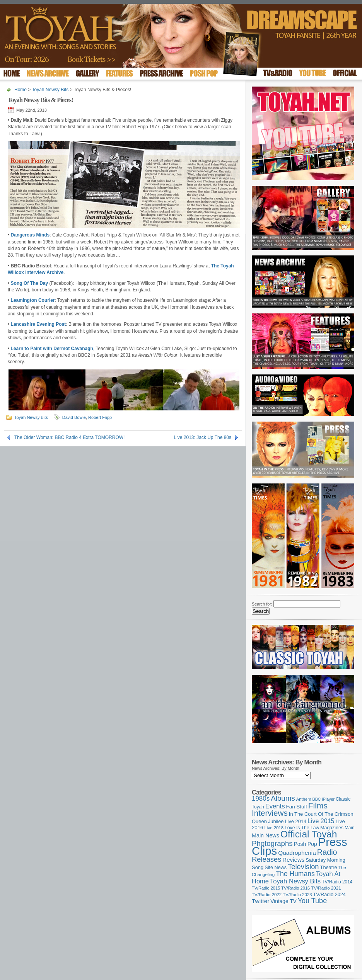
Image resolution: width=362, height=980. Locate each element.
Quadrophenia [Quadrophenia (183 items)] (297, 853)
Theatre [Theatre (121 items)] (329, 867)
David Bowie (74, 417)
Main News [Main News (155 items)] (266, 835)
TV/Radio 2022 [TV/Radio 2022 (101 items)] (267, 895)
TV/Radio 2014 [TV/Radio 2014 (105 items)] (337, 882)
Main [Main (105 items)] (350, 828)
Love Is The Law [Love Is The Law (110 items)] (302, 828)
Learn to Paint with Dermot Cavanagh (52, 349)
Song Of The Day (30, 283)
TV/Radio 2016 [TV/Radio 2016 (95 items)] (295, 888)
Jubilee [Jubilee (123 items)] (276, 821)
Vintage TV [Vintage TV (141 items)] (283, 901)
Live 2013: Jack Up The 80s (202, 437)
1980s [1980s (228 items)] (261, 799)
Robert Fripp (100, 417)
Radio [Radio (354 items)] (327, 852)
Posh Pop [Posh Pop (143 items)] (306, 844)
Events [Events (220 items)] (275, 806)
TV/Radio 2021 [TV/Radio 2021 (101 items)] (326, 888)
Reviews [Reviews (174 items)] (293, 860)
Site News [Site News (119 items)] (276, 868)
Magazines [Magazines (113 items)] (332, 828)
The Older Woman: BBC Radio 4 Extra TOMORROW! (69, 437)
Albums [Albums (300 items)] (283, 798)
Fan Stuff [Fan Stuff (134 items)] (297, 807)
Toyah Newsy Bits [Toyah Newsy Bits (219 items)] (295, 881)
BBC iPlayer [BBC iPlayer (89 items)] (324, 799)
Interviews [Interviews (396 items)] (270, 813)
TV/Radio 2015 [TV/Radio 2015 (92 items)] (266, 888)
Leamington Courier (33, 300)
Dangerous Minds (30, 235)
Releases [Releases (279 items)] (266, 859)
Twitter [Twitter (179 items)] (260, 901)
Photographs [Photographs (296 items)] (272, 843)
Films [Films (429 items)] (318, 806)
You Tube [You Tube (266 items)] (312, 901)
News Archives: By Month (276, 768)
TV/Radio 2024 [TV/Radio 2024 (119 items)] (329, 895)
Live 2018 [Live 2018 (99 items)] (274, 828)
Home (20, 90)
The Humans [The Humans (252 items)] (295, 874)
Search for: (262, 604)
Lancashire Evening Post (38, 324)
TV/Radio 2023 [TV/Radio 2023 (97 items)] (297, 895)
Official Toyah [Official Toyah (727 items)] (309, 834)
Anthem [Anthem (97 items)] (304, 799)
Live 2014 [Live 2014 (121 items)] (296, 821)
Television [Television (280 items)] (303, 867)
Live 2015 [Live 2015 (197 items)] (321, 821)
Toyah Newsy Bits (50, 90)
